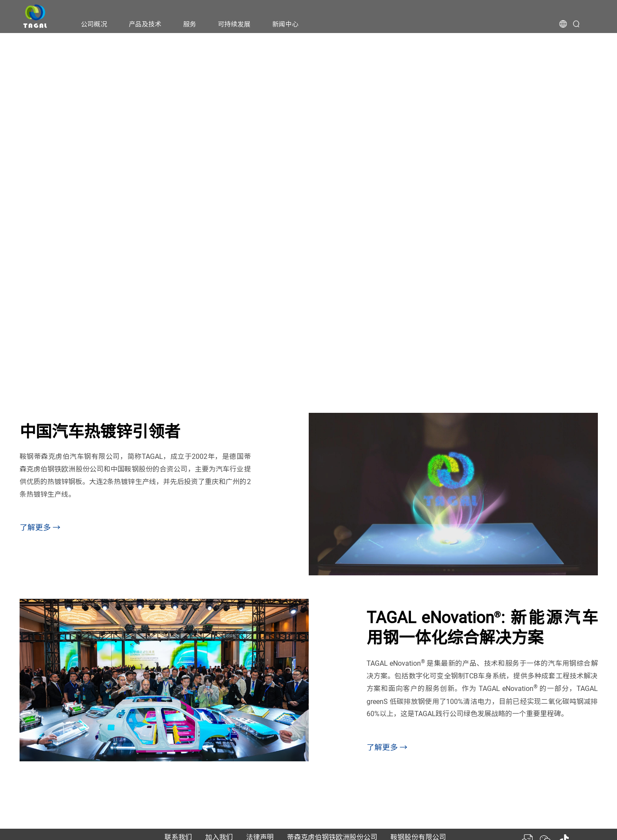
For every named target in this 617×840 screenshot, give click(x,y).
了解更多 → (40, 527)
